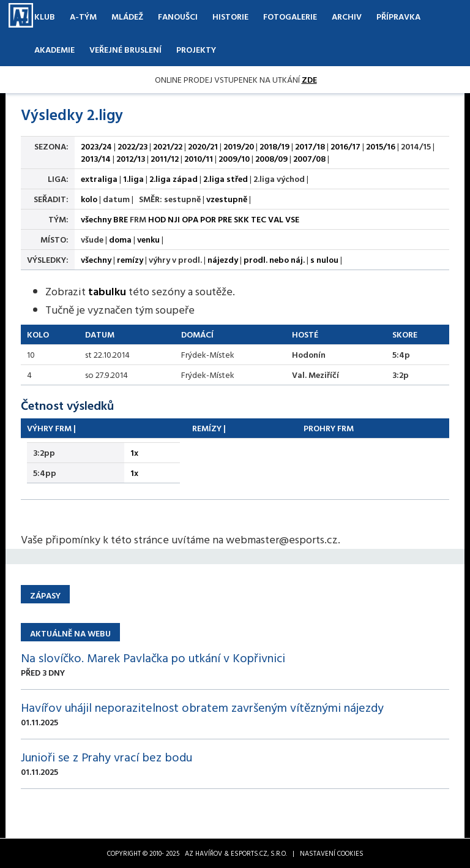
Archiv (347, 16)
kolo (89, 199)
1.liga (133, 179)
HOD (157, 219)
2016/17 (345, 146)
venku (148, 239)
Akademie (54, 49)
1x (134, 452)
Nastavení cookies (332, 853)
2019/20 (239, 146)
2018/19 (274, 146)
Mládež (127, 16)
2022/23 (132, 146)
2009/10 (234, 158)
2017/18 (310, 146)
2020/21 (203, 146)
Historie (230, 16)
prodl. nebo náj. (274, 259)
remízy (130, 259)
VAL (276, 219)
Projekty (196, 49)
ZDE (309, 79)
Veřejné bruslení (125, 49)
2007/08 (309, 158)
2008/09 (271, 158)
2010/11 (199, 158)
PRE (225, 219)
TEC (259, 219)
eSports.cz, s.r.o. (259, 853)
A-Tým (83, 16)
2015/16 (381, 146)
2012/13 (131, 158)
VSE (292, 219)
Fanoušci (178, 16)
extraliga (99, 179)
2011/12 (165, 158)
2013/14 (96, 158)
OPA (190, 219)
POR (208, 219)
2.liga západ (173, 179)
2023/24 (96, 146)
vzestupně (227, 199)
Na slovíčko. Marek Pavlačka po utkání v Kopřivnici (153, 657)
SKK (241, 219)
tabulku (107, 291)
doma (120, 239)
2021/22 (168, 146)
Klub (45, 16)
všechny (96, 219)
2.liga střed (226, 179)
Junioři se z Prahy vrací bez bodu (106, 757)
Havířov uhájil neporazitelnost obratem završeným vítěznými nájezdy (202, 707)
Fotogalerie (290, 16)
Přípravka (398, 16)
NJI (174, 219)
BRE (121, 219)
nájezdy (223, 259)
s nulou (324, 259)
